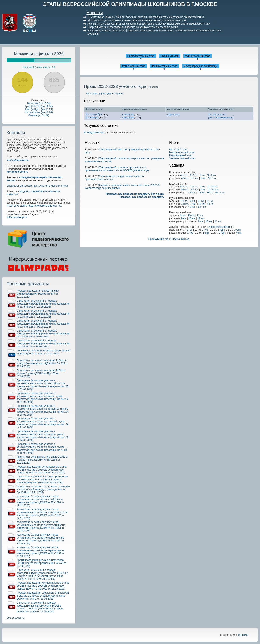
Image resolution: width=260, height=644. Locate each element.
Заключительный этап (164, 66)
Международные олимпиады (201, 66)
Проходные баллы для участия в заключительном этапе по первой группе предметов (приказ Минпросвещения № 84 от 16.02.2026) (42, 448)
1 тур (189, 230)
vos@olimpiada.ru (18, 160)
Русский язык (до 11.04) (39, 112)
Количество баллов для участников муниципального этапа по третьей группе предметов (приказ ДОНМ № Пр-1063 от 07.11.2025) (41, 526)
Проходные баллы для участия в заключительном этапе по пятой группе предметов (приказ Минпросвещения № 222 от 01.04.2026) (43, 398)
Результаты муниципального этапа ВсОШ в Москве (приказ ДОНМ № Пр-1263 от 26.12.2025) (42, 460)
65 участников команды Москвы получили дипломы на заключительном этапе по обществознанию (146, 17)
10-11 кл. (213, 187)
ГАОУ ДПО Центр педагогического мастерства (34, 206)
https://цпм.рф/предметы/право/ (105, 94)
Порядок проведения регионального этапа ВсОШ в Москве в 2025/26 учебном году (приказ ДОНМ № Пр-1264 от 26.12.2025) (41, 470)
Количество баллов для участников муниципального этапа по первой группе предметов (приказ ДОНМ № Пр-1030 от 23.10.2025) (40, 552)
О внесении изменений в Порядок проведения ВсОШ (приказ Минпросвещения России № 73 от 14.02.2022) (43, 344)
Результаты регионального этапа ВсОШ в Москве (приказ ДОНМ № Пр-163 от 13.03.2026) (41, 373)
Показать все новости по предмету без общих (135, 194)
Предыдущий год (158, 239)
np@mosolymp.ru (17, 172)
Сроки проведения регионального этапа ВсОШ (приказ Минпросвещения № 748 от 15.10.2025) (41, 563)
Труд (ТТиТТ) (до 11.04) (39, 106)
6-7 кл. (194, 175)
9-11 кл (202, 207)
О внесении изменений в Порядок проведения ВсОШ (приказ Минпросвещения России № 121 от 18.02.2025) (43, 314)
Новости (95, 13)
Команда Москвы (94, 133)
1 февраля (173, 115)
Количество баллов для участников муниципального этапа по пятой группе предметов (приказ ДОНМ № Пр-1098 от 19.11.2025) (40, 501)
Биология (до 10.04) (39, 103)
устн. (238, 230)
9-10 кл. (212, 175)
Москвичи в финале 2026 (39, 54)
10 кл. (201, 201)
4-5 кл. (184, 175)
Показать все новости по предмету (142, 197)
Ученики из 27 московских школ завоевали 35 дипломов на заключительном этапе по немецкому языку (149, 24)
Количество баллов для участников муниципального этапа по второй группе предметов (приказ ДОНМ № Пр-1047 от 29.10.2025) (40, 539)
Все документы (16, 618)
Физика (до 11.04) (39, 115)
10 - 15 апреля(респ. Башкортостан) (221, 116)
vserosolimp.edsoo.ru (221, 227)
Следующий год (180, 239)
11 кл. (210, 201)
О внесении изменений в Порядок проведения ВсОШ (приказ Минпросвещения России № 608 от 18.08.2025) (43, 304)
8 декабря (127, 115)
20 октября (92, 118)
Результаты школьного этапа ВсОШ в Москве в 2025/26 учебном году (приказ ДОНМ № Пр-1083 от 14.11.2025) (43, 490)
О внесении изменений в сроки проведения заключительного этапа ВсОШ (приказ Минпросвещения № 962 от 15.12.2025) (42, 480)
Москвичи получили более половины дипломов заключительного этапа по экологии (137, 20)
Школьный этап (170, 56)
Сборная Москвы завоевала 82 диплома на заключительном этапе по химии (133, 27)
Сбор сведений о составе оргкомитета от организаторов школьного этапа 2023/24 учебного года (117, 169)
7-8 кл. (194, 187)
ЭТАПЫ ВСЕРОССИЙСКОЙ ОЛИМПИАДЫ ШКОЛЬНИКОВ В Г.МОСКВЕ (130, 4)
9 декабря (127, 118)
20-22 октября (94, 115)
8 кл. (203, 175)
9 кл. (203, 187)
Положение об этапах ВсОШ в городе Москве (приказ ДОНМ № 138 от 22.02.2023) (43, 352)
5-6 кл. (184, 187)
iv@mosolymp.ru (17, 217)
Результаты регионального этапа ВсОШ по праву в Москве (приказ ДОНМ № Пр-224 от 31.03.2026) (42, 364)
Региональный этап (134, 66)
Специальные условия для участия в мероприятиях (37, 186)
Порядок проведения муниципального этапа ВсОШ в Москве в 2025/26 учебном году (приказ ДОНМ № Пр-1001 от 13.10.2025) (43, 586)
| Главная (153, 87)
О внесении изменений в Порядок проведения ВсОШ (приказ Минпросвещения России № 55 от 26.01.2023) (43, 334)
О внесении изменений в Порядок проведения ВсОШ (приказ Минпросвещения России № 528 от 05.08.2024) (43, 324)
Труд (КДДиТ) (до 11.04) (39, 109)
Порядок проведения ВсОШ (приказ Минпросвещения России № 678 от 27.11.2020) (38, 294)
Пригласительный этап (141, 56)
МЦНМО (243, 635)
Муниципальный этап (197, 56)
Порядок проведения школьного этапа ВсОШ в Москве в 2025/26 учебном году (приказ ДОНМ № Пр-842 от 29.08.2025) (43, 596)
